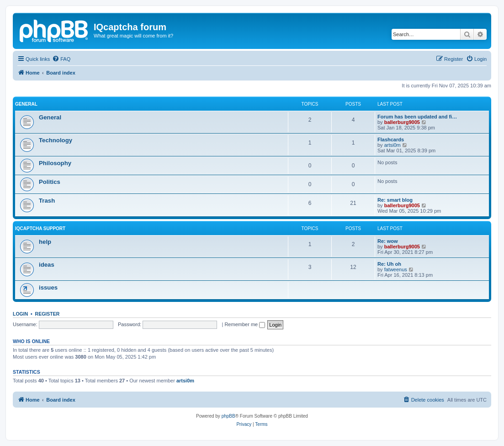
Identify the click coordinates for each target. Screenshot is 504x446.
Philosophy (55, 163)
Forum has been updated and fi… (417, 117)
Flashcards (391, 140)
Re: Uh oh (389, 264)
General (26, 104)
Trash (47, 201)
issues (48, 287)
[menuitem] (61, 59)
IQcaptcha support (40, 228)
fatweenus (396, 269)
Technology (56, 140)
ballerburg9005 (402, 122)
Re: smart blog (395, 200)
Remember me (245, 324)
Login (20, 314)
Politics (50, 182)
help (45, 242)
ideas (47, 265)
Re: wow (388, 241)
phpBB (228, 416)
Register (48, 314)
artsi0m (393, 145)
